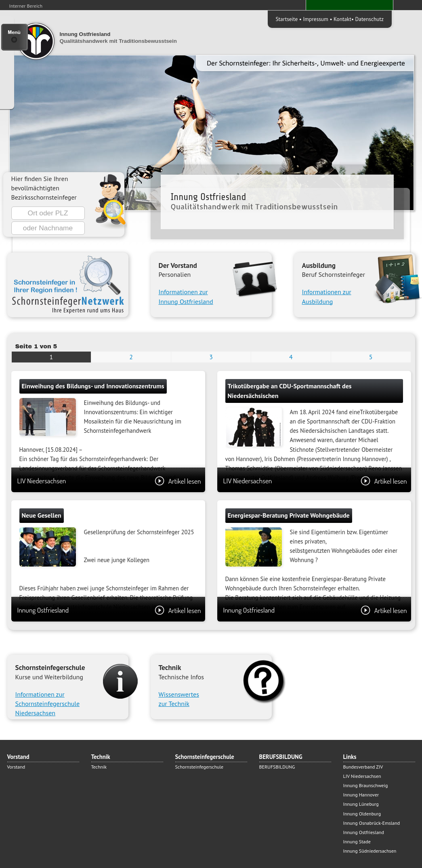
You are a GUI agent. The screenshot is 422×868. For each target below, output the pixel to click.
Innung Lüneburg (361, 804)
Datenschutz (370, 19)
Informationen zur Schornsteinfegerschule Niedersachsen (48, 704)
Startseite (287, 19)
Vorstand (16, 767)
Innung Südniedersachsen (370, 851)
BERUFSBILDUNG (277, 767)
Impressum (315, 19)
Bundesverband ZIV (363, 767)
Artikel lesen (178, 481)
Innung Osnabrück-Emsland (372, 823)
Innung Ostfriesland (109, 610)
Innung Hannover (361, 795)
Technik (99, 767)
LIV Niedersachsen (109, 481)
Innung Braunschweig (366, 785)
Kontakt (342, 19)
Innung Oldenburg (362, 814)
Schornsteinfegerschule (199, 767)
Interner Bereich (26, 6)
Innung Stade (357, 842)
